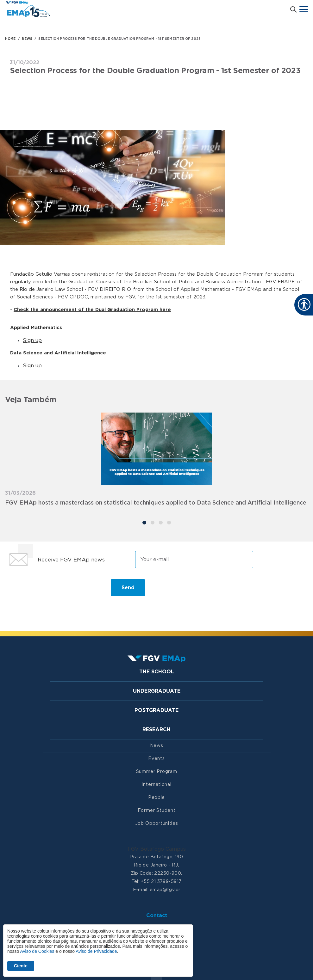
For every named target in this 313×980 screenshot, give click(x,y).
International (156, 785)
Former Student (157, 811)
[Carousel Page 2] (153, 523)
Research (156, 730)
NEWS (27, 39)
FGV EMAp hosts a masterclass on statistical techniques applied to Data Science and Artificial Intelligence (156, 503)
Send (128, 588)
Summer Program (157, 772)
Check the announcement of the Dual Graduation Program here (92, 310)
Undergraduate (157, 691)
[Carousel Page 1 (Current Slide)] (144, 523)
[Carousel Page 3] (161, 523)
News (157, 746)
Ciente (21, 966)
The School (157, 672)
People (156, 798)
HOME (10, 39)
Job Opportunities (157, 824)
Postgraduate (156, 710)
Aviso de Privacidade (96, 951)
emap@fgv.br (165, 890)
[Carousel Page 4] (169, 523)
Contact (157, 916)
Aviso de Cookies (37, 951)
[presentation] (53, 590)
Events (156, 759)
